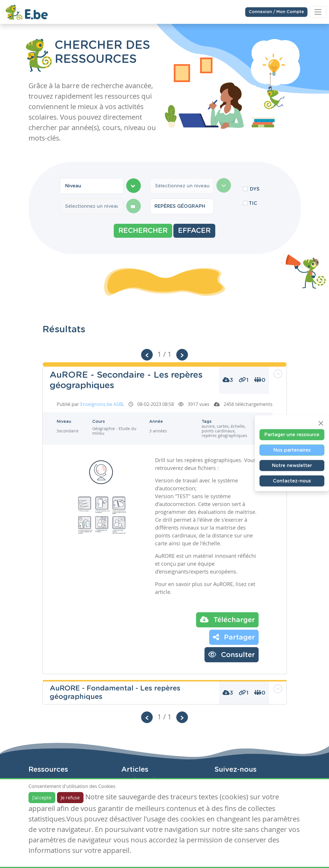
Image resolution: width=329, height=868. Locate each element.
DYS (255, 189)
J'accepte (42, 798)
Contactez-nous (292, 481)
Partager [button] (234, 637)
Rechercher (143, 231)
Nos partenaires (292, 450)
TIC (253, 203)
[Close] (321, 423)
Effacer (194, 231)
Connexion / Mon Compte (276, 12)
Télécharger (227, 620)
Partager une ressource (292, 434)
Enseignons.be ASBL (102, 404)
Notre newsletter (292, 465)
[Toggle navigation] (318, 12)
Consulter (232, 654)
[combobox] (92, 186)
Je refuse (70, 798)
